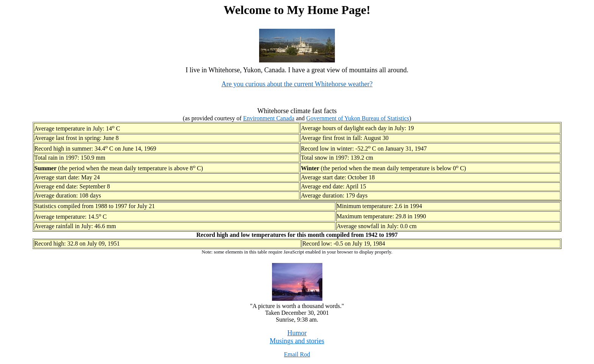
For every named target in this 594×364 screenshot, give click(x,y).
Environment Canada (269, 118)
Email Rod (297, 354)
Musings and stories (297, 341)
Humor (297, 333)
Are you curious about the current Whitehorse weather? (297, 84)
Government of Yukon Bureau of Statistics (358, 118)
